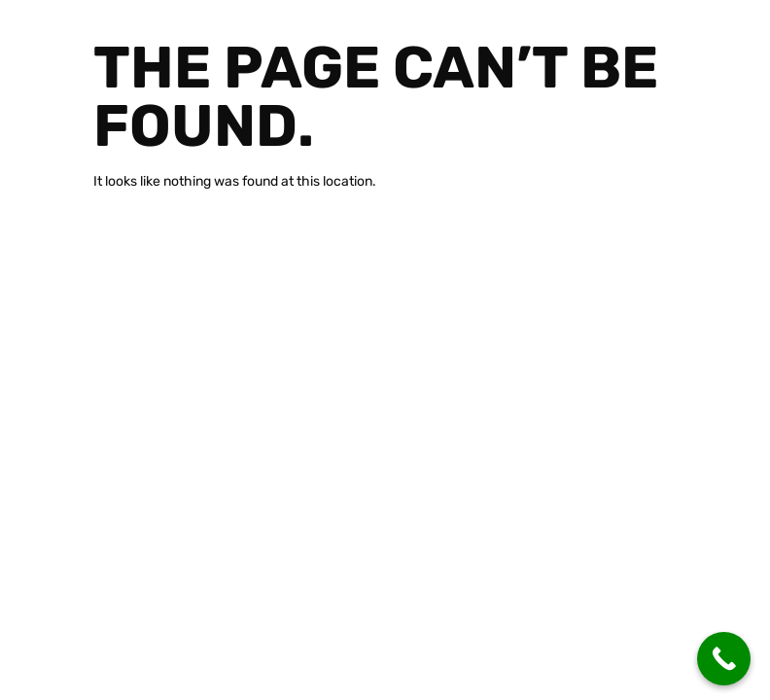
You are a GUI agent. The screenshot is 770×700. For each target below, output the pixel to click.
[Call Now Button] (724, 659)
